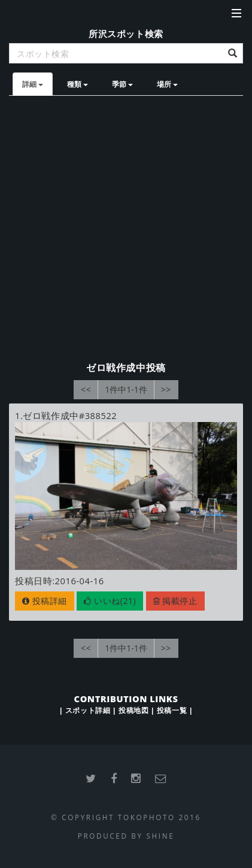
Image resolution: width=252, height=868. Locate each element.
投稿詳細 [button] (45, 601)
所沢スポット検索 (126, 34)
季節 (122, 84)
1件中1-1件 (126, 389)
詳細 (33, 84)
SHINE (160, 836)
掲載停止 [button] (175, 601)
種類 (78, 84)
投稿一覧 (172, 710)
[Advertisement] (126, 228)
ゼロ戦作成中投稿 (126, 368)
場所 (167, 84)
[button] (110, 601)
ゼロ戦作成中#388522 (70, 415)
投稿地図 (133, 710)
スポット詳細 (88, 710)
